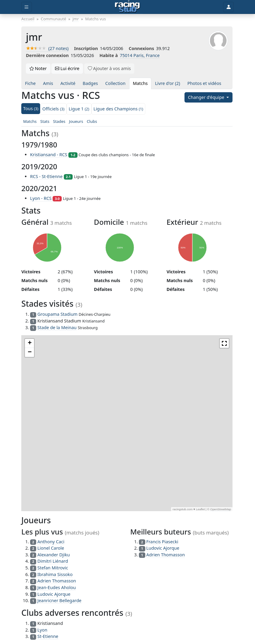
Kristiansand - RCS (54, 155)
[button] (29, 343)
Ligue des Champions (119, 109)
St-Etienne (48, 636)
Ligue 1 (79, 109)
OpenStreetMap (221, 509)
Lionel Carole (51, 548)
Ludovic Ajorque (54, 594)
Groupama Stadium (57, 314)
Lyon (42, 630)
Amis (48, 83)
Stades (59, 121)
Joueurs (76, 121)
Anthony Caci (51, 542)
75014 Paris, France (140, 55)
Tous (31, 108)
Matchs (140, 83)
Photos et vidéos (205, 83)
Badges (90, 83)
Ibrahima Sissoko (55, 574)
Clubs (92, 121)
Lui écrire (67, 68)
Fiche (30, 83)
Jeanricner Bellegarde (59, 600)
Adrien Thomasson (57, 581)
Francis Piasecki (162, 542)
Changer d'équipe (207, 97)
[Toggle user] (228, 7)
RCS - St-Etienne (52, 177)
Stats (45, 121)
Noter (38, 68)
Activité (68, 83)
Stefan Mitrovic (53, 568)
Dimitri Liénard (53, 561)
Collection (115, 83)
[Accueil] (127, 7)
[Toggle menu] (26, 7)
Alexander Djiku (53, 555)
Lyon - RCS (47, 198)
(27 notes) (47, 48)
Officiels (53, 109)
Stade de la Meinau (57, 327)
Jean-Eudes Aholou (57, 587)
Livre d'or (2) (168, 83)
